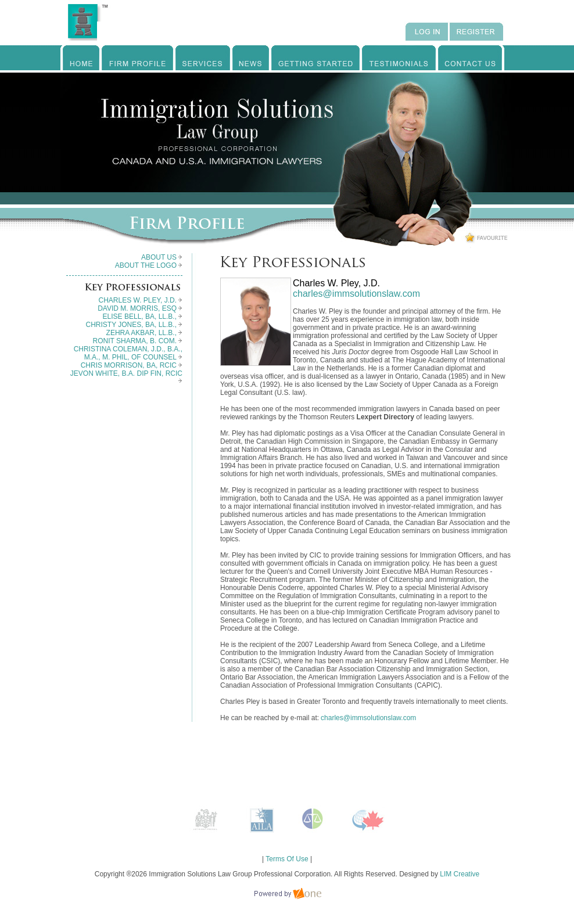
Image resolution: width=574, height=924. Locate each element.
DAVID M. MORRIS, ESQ (140, 308)
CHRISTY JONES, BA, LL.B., (134, 325)
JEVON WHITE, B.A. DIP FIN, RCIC (126, 376)
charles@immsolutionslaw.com (356, 294)
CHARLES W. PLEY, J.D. (141, 300)
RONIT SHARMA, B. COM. (138, 341)
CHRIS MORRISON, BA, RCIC (132, 365)
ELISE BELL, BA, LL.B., (143, 317)
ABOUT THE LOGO (149, 265)
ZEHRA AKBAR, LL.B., (144, 333)
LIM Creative (460, 874)
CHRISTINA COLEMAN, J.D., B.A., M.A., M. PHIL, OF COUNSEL (128, 353)
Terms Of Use (287, 859)
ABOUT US (162, 257)
